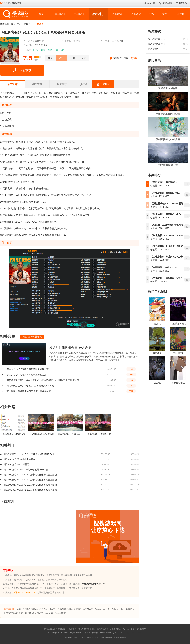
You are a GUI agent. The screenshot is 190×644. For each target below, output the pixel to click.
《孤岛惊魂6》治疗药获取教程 (98, 434)
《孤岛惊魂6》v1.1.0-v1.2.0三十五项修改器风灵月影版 (30, 490)
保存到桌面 (167, 3)
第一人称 (60, 50)
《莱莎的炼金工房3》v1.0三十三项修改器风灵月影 (29, 386)
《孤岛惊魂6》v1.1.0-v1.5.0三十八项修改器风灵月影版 (30, 475)
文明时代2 (178, 353)
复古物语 (157, 353)
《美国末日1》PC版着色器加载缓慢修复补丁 (27, 369)
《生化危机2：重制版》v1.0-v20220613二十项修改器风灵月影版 (166, 214)
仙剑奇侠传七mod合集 (168, 139)
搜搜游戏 (16, 24)
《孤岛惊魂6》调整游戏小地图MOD (20, 459)
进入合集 (85, 348)
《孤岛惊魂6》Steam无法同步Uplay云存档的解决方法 (13, 434)
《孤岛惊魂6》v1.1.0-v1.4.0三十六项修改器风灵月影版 (30, 480)
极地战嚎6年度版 (156, 39)
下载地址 (103, 84)
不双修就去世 (178, 383)
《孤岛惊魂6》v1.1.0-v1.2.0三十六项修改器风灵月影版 (30, 485)
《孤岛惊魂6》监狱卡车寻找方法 (70, 434)
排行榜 (181, 14)
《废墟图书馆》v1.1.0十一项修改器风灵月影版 (167, 204)
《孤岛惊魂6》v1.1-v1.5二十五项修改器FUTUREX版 (29, 454)
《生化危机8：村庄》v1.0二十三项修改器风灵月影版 (166, 257)
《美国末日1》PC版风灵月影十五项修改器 (25, 375)
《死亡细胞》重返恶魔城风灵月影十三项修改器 (28, 391)
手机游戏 (79, 14)
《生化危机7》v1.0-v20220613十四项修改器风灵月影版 (167, 236)
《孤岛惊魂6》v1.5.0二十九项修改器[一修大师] (26, 470)
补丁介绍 (13, 84)
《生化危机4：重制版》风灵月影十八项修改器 (166, 278)
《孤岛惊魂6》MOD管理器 (16, 464)
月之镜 (157, 383)
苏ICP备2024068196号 (132, 633)
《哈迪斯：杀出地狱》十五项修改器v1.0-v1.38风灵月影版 (167, 225)
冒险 (50, 50)
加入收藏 (151, 3)
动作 (35, 50)
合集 (152, 14)
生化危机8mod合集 (168, 165)
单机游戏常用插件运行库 (93, 584)
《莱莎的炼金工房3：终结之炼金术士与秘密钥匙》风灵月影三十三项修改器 (42, 380)
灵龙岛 (157, 324)
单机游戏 (60, 14)
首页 (41, 14)
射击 (43, 50)
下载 (131, 369)
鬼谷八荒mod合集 (168, 88)
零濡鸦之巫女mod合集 (168, 114)
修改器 (40, 24)
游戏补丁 (98, 14)
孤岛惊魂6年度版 (156, 44)
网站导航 (183, 3)
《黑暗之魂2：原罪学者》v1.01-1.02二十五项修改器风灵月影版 (167, 182)
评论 (83, 84)
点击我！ (135, 58)
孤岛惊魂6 (153, 49)
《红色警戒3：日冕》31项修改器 (167, 246)
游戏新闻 (117, 14)
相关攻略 (37, 84)
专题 (165, 14)
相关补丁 (62, 84)
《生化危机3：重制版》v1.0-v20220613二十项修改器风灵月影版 (166, 193)
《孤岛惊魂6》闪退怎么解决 (41, 434)
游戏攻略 (136, 14)
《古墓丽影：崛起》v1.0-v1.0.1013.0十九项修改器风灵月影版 (166, 268)
